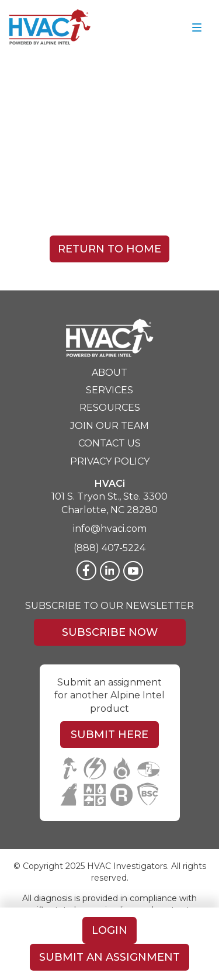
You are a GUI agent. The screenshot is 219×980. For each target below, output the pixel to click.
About (109, 373)
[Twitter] (133, 571)
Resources (110, 408)
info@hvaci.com (110, 529)
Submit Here (109, 735)
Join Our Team (109, 426)
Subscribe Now (110, 632)
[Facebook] (86, 570)
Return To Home (109, 249)
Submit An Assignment (109, 957)
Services (109, 390)
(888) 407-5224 (109, 548)
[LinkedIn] (110, 571)
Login (109, 930)
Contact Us (109, 443)
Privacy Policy (110, 461)
